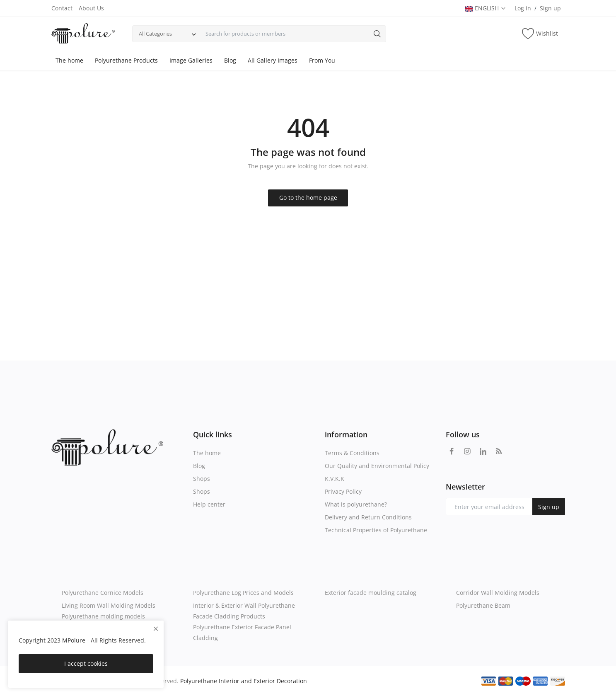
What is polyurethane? (356, 504)
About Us (91, 8)
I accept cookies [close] (86, 663)
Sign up (550, 8)
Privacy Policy (343, 491)
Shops (202, 479)
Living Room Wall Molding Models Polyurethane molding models (109, 611)
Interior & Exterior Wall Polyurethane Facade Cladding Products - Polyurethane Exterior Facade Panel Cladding (244, 622)
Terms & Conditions (352, 453)
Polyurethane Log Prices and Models (243, 593)
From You (322, 60)
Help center (209, 504)
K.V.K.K (335, 479)
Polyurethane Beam (483, 605)
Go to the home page (308, 198)
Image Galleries (191, 60)
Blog (230, 60)
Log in (523, 8)
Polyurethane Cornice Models (103, 593)
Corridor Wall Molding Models (498, 593)
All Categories (155, 34)
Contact (62, 8)
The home (69, 60)
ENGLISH (486, 8)
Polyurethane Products (126, 60)
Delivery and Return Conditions (368, 517)
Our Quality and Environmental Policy (377, 466)
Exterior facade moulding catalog (371, 593)
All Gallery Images (273, 60)
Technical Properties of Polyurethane (376, 530)
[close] (156, 629)
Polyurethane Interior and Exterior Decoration (244, 681)
